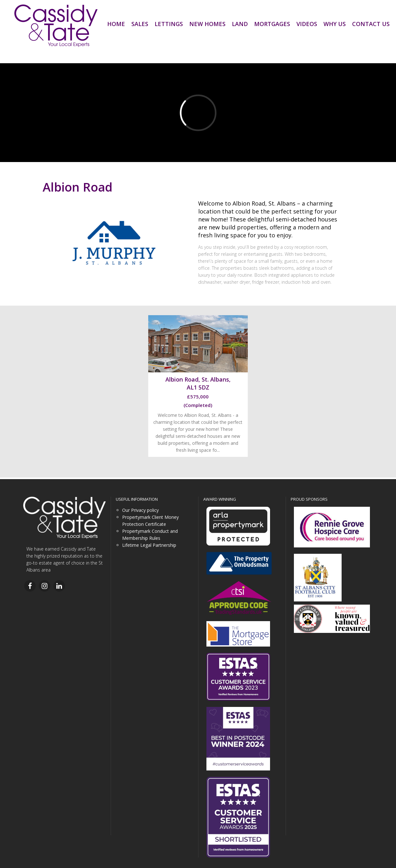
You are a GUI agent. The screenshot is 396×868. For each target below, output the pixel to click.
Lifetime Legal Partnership (149, 545)
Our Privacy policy (140, 510)
